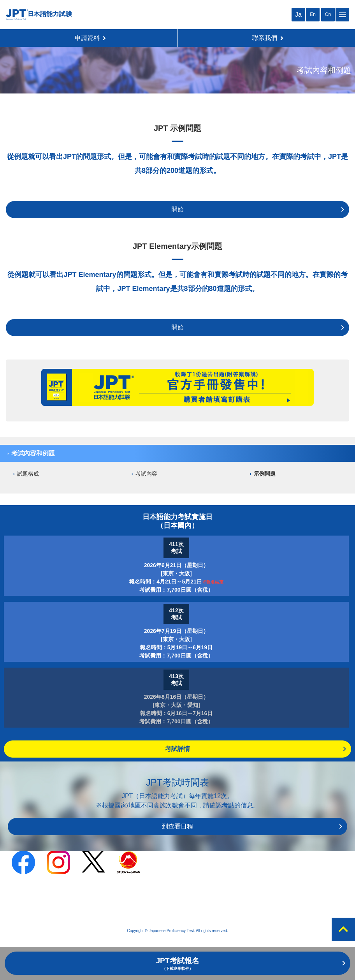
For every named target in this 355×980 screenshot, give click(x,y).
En (313, 14)
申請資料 (90, 38)
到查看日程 (177, 826)
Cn (328, 14)
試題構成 (28, 474)
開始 (177, 209)
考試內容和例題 (33, 453)
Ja (298, 15)
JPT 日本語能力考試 (39, 15)
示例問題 (265, 474)
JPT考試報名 (177, 964)
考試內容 (146, 474)
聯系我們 (268, 38)
